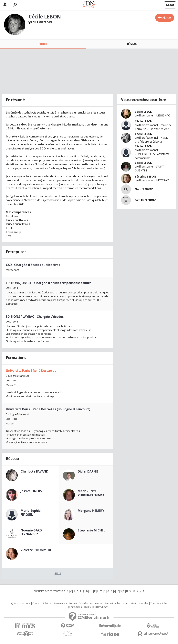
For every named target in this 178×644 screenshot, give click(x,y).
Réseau (132, 44)
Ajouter (167, 17)
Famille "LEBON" (146, 200)
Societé (73, 604)
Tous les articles (159, 604)
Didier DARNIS (88, 471)
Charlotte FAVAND (34, 471)
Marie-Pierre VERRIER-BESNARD (91, 493)
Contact (36, 604)
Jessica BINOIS (31, 491)
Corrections (75, 607)
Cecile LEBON (144, 163)
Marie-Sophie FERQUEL (31, 513)
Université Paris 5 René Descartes (31, 371)
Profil (43, 44)
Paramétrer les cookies (117, 604)
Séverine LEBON (145, 176)
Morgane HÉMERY (91, 511)
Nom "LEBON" (144, 189)
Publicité (47, 604)
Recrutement (60, 604)
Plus (58, 573)
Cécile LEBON (144, 112)
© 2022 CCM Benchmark (96, 607)
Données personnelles (91, 604)
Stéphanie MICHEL (91, 530)
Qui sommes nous (21, 604)
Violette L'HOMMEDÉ (36, 550)
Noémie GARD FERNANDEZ (31, 532)
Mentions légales (140, 604)
